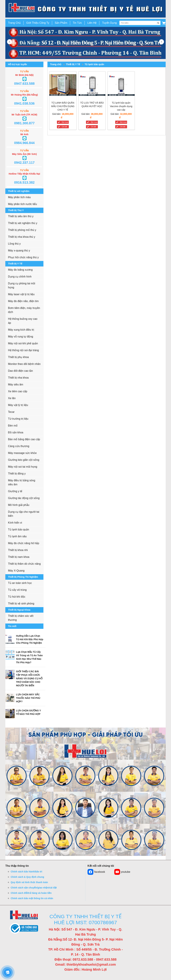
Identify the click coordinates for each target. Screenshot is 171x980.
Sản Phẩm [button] (61, 23)
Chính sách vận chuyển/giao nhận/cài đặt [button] (34, 888)
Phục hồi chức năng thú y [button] (23, 257)
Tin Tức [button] (77, 23)
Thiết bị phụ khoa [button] (18, 357)
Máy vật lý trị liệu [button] (18, 405)
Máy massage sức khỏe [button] (22, 453)
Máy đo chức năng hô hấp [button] (24, 543)
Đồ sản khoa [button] (16, 432)
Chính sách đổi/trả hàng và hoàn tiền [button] (31, 893)
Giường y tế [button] (15, 491)
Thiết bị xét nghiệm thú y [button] (23, 223)
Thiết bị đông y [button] (17, 474)
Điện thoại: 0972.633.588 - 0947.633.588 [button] (85, 959)
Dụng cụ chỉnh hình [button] (20, 277)
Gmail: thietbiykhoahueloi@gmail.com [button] (86, 964)
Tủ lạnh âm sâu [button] (17, 536)
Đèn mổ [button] (13, 426)
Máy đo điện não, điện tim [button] (23, 301)
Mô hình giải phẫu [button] (19, 505)
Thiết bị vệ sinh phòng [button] (21, 604)
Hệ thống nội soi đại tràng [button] (23, 350)
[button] (164, 23)
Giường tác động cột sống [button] (24, 498)
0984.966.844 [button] (24, 143)
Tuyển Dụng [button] (109, 23)
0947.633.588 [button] (24, 84)
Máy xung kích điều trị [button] (21, 330)
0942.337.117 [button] (24, 163)
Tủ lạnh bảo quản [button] (19, 530)
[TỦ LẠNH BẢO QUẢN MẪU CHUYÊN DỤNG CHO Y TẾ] (63, 86)
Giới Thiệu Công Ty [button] (38, 23)
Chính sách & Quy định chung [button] (27, 877)
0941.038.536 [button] (24, 103)
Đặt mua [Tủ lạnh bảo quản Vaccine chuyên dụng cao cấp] (123, 122)
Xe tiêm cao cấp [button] (18, 391)
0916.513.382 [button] (24, 182)
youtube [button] (122, 872)
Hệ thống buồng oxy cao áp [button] (23, 321)
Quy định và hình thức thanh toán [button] (29, 882)
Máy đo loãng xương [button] (20, 270)
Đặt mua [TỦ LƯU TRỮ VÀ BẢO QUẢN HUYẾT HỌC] (94, 122)
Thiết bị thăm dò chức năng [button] (24, 564)
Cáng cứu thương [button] (19, 446)
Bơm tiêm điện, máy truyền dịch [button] (24, 310)
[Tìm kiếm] (158, 23)
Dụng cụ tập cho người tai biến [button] (24, 514)
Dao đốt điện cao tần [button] (20, 371)
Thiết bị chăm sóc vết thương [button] (21, 618)
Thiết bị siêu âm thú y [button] (21, 216)
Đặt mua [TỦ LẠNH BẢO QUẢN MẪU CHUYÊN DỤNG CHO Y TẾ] (65, 122)
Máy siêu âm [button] (16, 384)
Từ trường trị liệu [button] (18, 419)
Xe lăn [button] (12, 398)
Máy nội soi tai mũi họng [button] (23, 467)
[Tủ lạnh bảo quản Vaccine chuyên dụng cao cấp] (121, 86)
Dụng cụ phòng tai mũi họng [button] (22, 285)
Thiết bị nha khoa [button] (18, 378)
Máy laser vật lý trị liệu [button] (21, 294)
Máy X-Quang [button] (16, 571)
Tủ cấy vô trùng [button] (17, 590)
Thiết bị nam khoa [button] (19, 557)
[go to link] (85, 9)
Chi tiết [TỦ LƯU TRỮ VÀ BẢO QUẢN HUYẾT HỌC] (94, 127)
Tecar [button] (11, 412)
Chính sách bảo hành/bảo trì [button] (26, 872)
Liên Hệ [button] (92, 23)
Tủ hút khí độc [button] (17, 597)
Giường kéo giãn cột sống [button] (24, 460)
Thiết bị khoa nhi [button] (18, 550)
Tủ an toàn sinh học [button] (20, 583)
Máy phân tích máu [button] (19, 197)
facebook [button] (96, 872)
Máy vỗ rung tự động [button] (21, 337)
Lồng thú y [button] (14, 244)
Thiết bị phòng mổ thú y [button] (22, 230)
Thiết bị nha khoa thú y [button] (22, 237)
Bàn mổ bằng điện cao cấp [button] (24, 439)
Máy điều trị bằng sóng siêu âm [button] (22, 482)
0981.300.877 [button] (24, 123)
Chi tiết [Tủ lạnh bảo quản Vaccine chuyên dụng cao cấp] (123, 127)
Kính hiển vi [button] (15, 523)
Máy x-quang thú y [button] (19, 251)
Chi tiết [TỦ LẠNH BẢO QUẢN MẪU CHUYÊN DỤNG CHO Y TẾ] (64, 127)
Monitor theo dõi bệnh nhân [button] (24, 364)
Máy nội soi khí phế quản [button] (23, 343)
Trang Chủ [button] (14, 23)
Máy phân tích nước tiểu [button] (22, 204)
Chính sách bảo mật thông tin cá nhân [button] (32, 898)
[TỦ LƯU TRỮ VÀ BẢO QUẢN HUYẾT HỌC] (92, 86)
